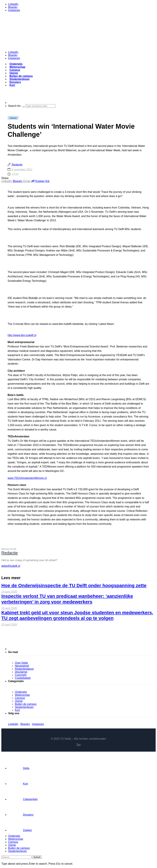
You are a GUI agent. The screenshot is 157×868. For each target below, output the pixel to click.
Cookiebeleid (23, 678)
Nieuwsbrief (22, 666)
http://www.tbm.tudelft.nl (22, 335)
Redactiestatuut (24, 669)
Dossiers (15, 82)
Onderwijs (16, 64)
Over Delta (21, 663)
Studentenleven (19, 79)
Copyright (21, 675)
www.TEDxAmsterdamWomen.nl (27, 478)
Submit (37, 857)
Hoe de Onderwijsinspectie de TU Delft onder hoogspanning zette (74, 585)
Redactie (17, 165)
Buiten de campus (21, 76)
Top (78, 745)
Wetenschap (17, 67)
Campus (15, 70)
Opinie (14, 73)
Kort (12, 85)
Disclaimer (21, 672)
